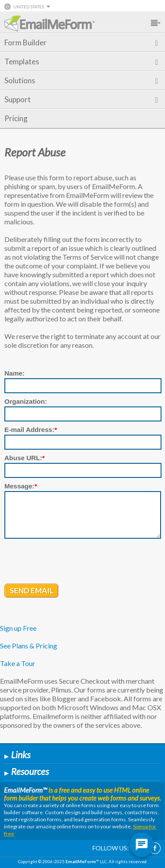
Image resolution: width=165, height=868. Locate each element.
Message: (21, 486)
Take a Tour (18, 663)
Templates (81, 61)
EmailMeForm (49, 23)
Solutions (81, 80)
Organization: (26, 401)
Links (17, 754)
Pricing (16, 118)
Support (81, 99)
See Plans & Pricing (29, 646)
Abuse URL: (25, 458)
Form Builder (81, 43)
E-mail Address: (31, 430)
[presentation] (71, 562)
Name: (15, 373)
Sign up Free (18, 628)
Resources (27, 771)
